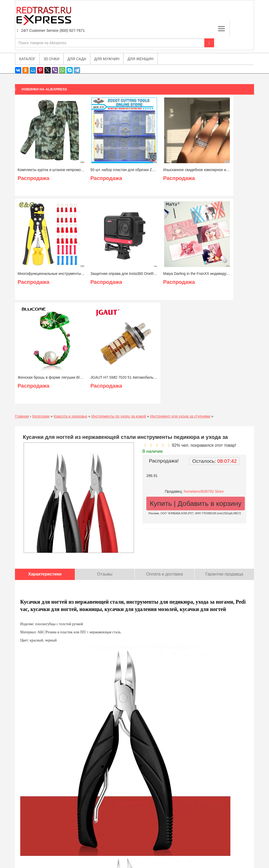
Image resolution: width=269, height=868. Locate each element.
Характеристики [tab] (45, 574)
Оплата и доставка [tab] (164, 574)
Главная (22, 416)
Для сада (77, 59)
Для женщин (140, 59)
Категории (41, 416)
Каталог (27, 59)
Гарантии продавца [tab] (224, 574)
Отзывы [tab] (105, 574)
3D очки (51, 59)
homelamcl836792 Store (204, 491)
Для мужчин (107, 59)
